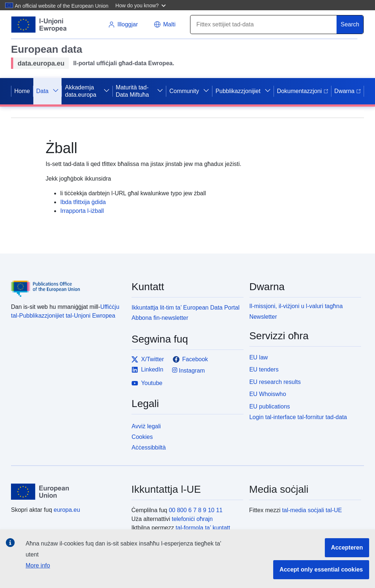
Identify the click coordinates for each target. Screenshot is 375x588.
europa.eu (67, 510)
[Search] (264, 25)
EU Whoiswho (268, 394)
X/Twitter (148, 359)
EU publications (270, 406)
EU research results (275, 382)
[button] (142, 5)
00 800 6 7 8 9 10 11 (196, 510)
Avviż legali (146, 426)
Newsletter (263, 317)
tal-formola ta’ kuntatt (203, 528)
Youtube (147, 383)
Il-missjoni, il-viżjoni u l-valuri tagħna (296, 306)
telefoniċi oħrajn (192, 519)
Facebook (190, 359)
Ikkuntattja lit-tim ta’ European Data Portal (185, 308)
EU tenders (264, 369)
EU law (259, 357)
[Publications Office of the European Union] (67, 284)
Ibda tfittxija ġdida (83, 202)
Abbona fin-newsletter (160, 318)
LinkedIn (147, 370)
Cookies (142, 437)
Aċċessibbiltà (148, 448)
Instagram (189, 370)
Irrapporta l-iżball (82, 211)
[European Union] (67, 492)
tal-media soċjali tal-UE (312, 510)
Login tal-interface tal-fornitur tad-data (298, 417)
